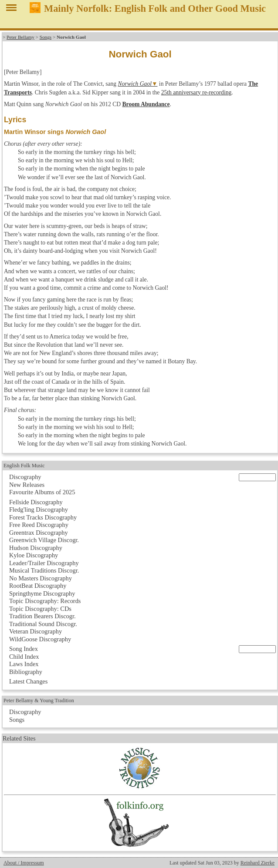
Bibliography (26, 672)
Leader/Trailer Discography (44, 563)
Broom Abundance (146, 104)
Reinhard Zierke (258, 863)
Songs (46, 37)
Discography (25, 477)
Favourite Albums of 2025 (42, 492)
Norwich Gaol (135, 84)
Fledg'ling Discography (39, 509)
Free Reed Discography (39, 525)
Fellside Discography (36, 502)
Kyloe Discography (34, 555)
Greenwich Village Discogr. (44, 540)
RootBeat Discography (38, 586)
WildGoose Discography (40, 639)
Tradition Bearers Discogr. (42, 616)
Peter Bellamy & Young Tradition (39, 700)
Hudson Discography (36, 548)
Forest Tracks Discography (43, 517)
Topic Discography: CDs (40, 609)
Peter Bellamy (20, 37)
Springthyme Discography (42, 593)
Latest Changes (28, 681)
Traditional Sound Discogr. (43, 624)
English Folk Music (24, 466)
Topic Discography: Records (45, 601)
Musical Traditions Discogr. (44, 570)
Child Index (24, 657)
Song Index (24, 649)
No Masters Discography (41, 578)
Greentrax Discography (39, 533)
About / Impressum (24, 863)
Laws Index (24, 664)
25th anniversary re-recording (197, 92)
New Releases (27, 485)
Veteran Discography (36, 631)
